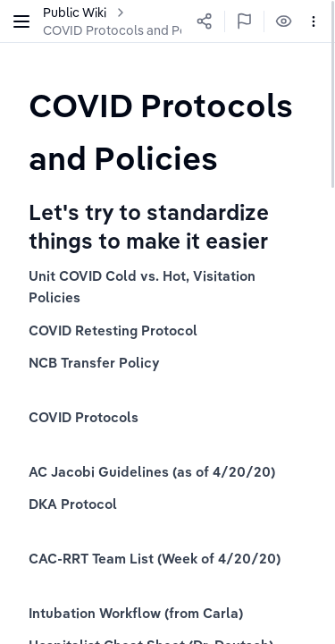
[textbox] (167, 131)
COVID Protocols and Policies (130, 30)
